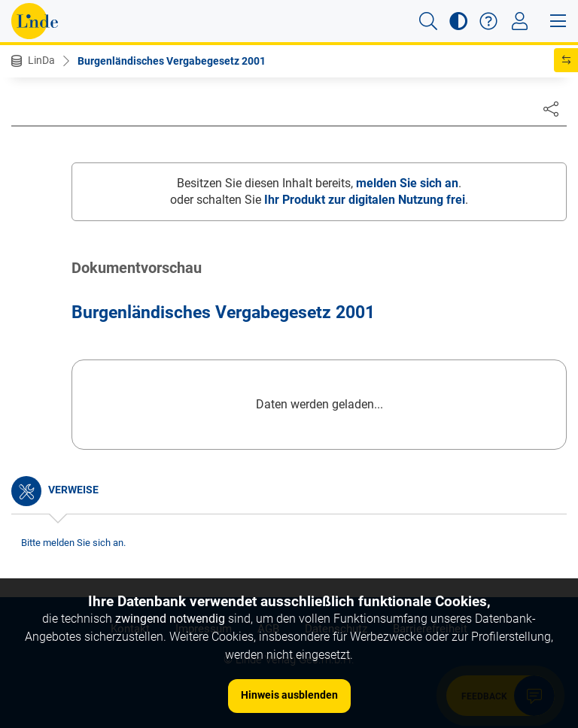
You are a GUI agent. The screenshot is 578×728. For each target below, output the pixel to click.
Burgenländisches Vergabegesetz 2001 (172, 61)
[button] (428, 21)
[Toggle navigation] (520, 21)
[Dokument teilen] (551, 108)
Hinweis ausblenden (289, 695)
